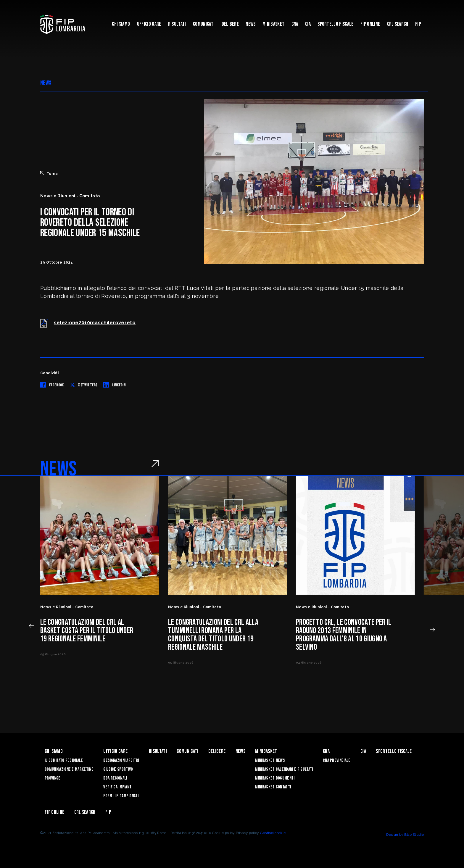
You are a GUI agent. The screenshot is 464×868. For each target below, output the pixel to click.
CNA (295, 24)
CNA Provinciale (337, 760)
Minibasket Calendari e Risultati (284, 769)
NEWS (46, 83)
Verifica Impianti (118, 787)
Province (53, 778)
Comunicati (204, 24)
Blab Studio (414, 835)
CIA (308, 24)
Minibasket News (270, 760)
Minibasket (273, 24)
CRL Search (398, 24)
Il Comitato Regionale (64, 760)
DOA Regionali (115, 778)
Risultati (177, 24)
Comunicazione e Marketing (69, 769)
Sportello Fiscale (335, 24)
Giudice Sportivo (118, 769)
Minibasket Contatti (273, 787)
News (250, 24)
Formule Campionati (121, 796)
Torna (49, 173)
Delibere (230, 24)
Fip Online (370, 24)
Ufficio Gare (149, 24)
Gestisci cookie (273, 833)
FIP (418, 24)
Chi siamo (121, 24)
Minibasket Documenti (275, 778)
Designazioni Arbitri (121, 760)
